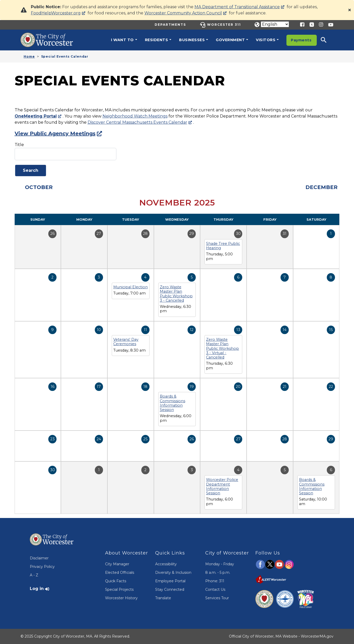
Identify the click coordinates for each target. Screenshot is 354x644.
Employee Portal (170, 581)
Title (19, 145)
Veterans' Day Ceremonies (126, 342)
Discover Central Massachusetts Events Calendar (137, 122)
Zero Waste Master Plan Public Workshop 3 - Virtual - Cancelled (222, 348)
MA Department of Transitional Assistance (237, 7)
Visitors (266, 40)
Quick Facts (116, 581)
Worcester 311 (224, 25)
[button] (327, 40)
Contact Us (215, 589)
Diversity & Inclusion (173, 573)
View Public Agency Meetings (55, 133)
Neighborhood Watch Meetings (135, 116)
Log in (37, 589)
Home (29, 56)
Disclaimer (39, 558)
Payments (301, 40)
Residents (157, 40)
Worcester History (121, 598)
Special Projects (119, 589)
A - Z (34, 575)
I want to (122, 40)
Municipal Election (131, 287)
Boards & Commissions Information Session (173, 403)
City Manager (117, 564)
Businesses (192, 40)
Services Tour (217, 598)
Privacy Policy (42, 567)
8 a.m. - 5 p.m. (218, 573)
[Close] (350, 10)
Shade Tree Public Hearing (223, 246)
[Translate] (275, 24)
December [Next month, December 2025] (322, 187)
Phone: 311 (215, 581)
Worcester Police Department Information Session (222, 486)
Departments (170, 25)
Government (230, 40)
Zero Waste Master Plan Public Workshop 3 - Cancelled (176, 294)
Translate (163, 598)
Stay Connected (170, 589)
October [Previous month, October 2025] (39, 187)
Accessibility (166, 564)
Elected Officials (120, 573)
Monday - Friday (220, 564)
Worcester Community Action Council (183, 13)
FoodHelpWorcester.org (56, 13)
